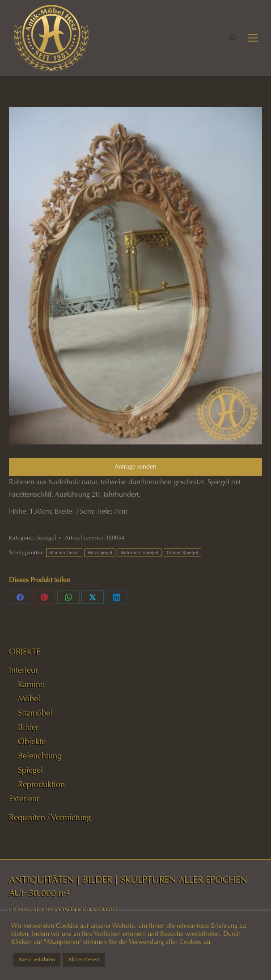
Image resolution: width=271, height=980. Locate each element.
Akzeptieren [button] (84, 959)
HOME (19, 910)
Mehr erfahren (37, 959)
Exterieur (24, 799)
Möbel (29, 699)
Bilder (28, 727)
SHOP (42, 910)
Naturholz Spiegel (140, 553)
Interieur (23, 670)
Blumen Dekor (64, 553)
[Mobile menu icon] (253, 38)
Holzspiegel (100, 553)
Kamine (31, 684)
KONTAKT (70, 910)
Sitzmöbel (35, 713)
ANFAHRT (103, 910)
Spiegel (47, 538)
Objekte (32, 741)
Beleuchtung (40, 756)
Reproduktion (41, 784)
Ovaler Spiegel (182, 553)
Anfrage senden (135, 467)
